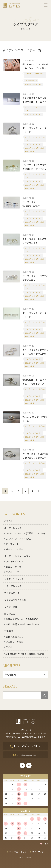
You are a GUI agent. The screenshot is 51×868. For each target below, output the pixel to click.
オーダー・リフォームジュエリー (20, 556)
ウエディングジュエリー (16, 579)
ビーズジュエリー (14, 544)
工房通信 (9, 631)
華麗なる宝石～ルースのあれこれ (22, 619)
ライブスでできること (15, 600)
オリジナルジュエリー (15, 528)
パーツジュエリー (14, 549)
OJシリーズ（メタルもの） (19, 539)
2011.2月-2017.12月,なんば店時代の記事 (24, 654)
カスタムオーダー (13, 593)
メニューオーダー (15, 567)
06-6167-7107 (27, 746)
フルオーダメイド (15, 561)
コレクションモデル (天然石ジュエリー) (25, 533)
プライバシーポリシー (19, 852)
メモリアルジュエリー (15, 586)
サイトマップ (38, 852)
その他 (9, 647)
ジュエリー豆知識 (14, 642)
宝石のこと (10, 614)
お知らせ (9, 521)
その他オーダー (13, 572)
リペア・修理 (11, 607)
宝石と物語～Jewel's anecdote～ (22, 624)
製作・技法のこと (15, 637)
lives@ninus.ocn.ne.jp (27, 755)
